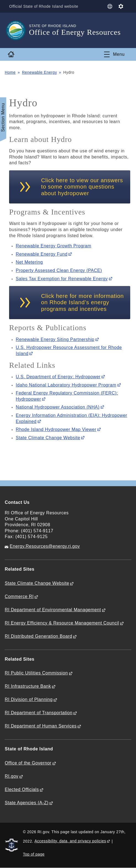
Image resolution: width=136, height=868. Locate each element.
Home (10, 72)
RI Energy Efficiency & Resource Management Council (62, 623)
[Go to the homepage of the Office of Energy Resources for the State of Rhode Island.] (17, 30)
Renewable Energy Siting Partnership (55, 339)
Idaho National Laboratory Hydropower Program (66, 385)
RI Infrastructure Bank (28, 686)
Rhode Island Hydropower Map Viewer (56, 429)
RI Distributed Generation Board (38, 636)
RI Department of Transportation (39, 713)
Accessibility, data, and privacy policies (70, 841)
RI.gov (12, 776)
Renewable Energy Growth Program (53, 246)
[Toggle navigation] (114, 54)
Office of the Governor (28, 763)
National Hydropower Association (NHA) (58, 407)
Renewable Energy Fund (42, 254)
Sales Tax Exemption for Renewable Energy (62, 279)
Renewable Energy (40, 72)
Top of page (34, 854)
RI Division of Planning (29, 699)
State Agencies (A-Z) (27, 803)
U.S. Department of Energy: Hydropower (58, 377)
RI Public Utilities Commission (36, 673)
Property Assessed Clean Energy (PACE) (59, 270)
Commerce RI (19, 596)
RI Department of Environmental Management (53, 610)
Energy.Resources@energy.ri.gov (45, 546)
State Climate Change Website (48, 438)
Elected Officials (22, 789)
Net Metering (29, 262)
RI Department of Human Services (41, 726)
